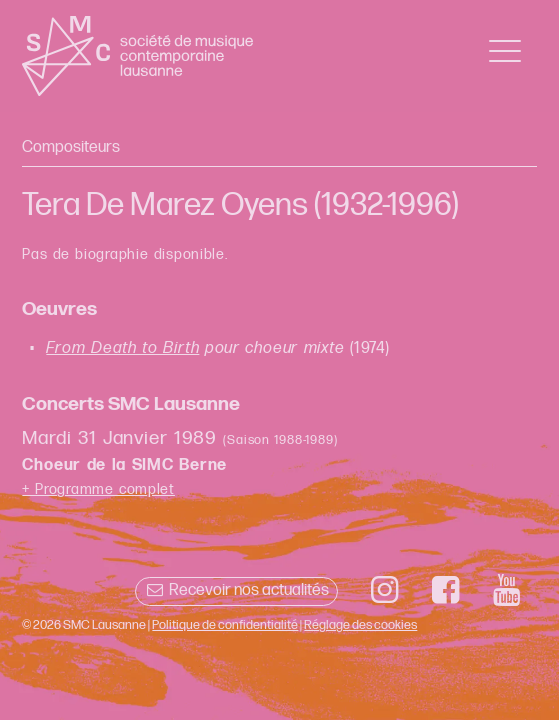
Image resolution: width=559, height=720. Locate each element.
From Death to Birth (122, 348)
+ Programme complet (98, 489)
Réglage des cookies (360, 625)
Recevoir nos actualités (236, 590)
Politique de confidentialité (225, 625)
